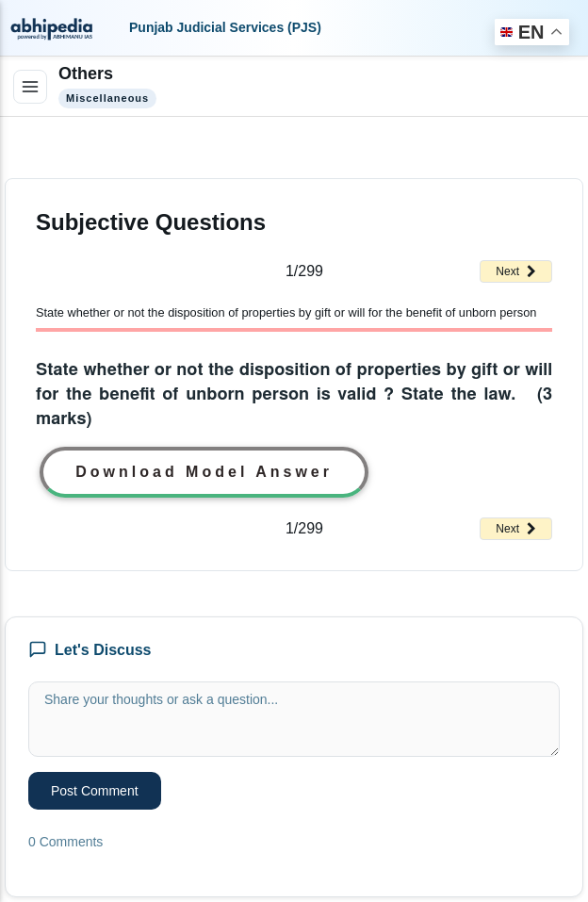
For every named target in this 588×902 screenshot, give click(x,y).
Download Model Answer (204, 472)
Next (516, 271)
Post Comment (95, 791)
